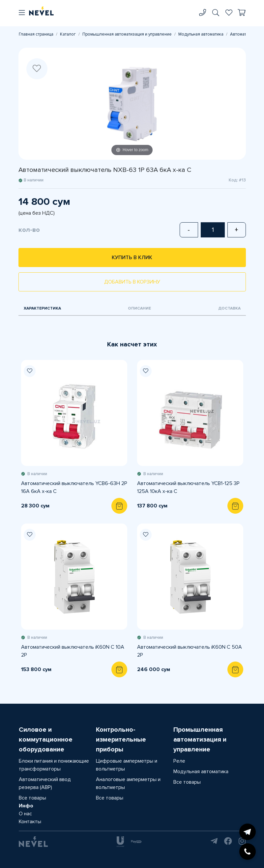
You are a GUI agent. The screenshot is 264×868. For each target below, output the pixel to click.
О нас (25, 814)
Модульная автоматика (201, 34)
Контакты (30, 822)
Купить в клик (132, 258)
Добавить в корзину (132, 282)
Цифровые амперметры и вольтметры (127, 765)
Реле (179, 761)
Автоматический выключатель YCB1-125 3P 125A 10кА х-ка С (188, 487)
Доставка (229, 308)
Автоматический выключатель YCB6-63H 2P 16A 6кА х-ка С (74, 487)
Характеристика (42, 308)
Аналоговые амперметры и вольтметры (128, 783)
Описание (139, 308)
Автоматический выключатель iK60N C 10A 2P (73, 651)
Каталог (68, 34)
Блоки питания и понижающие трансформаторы (54, 765)
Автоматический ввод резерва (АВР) (45, 783)
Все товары (32, 798)
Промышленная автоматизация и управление (127, 34)
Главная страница (36, 34)
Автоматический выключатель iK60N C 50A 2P (190, 651)
